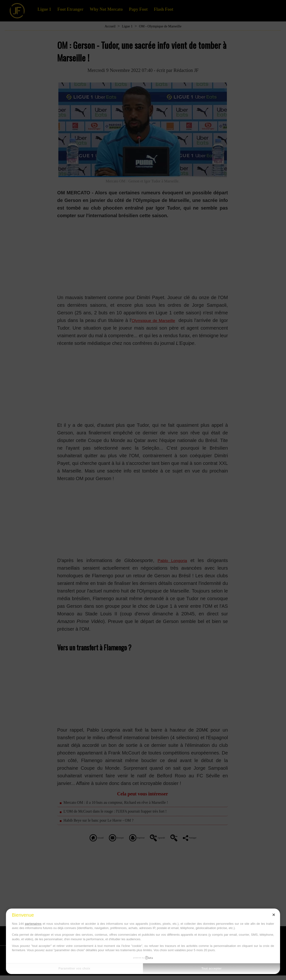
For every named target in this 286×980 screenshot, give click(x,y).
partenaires (33, 924)
